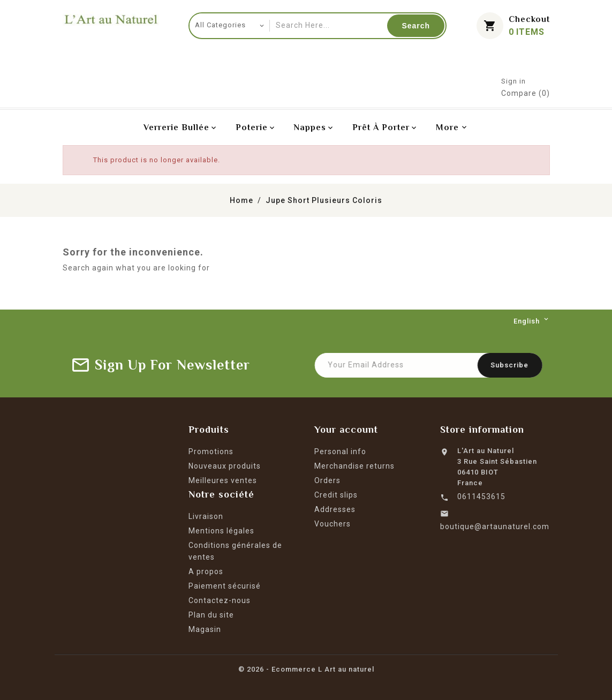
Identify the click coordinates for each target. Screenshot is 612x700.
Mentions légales (221, 531)
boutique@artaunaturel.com (495, 526)
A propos (206, 571)
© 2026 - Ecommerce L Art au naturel (306, 669)
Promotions (211, 451)
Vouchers (333, 524)
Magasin (205, 629)
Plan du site (211, 615)
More (447, 127)
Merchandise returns (354, 466)
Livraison (206, 516)
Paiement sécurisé (225, 586)
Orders (327, 480)
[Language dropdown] (532, 321)
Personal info (340, 451)
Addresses (335, 509)
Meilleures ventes (223, 480)
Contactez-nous (220, 600)
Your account (346, 430)
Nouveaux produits (225, 466)
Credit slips (336, 495)
